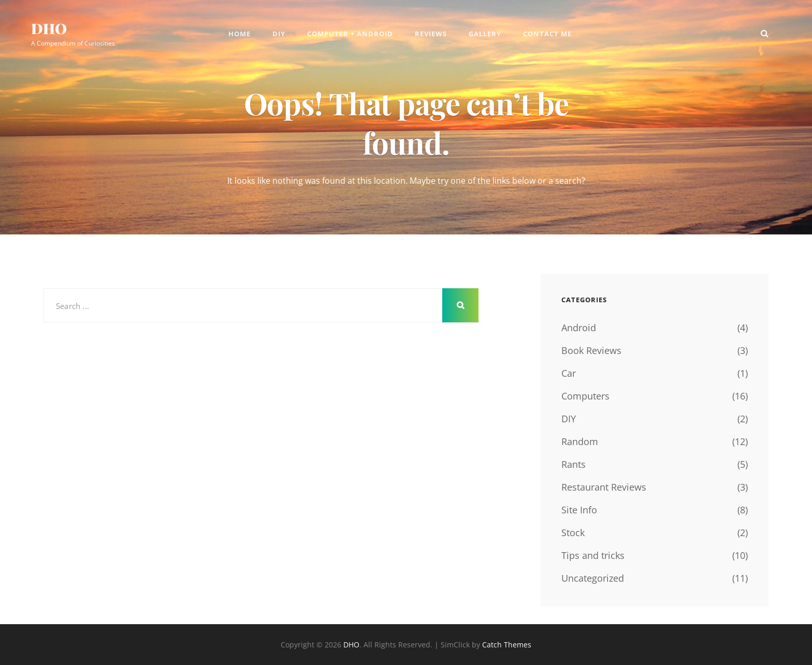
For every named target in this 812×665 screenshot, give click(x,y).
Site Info (579, 510)
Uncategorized (593, 578)
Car (569, 373)
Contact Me (547, 34)
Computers (585, 396)
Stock (573, 533)
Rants (574, 464)
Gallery (485, 34)
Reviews (431, 34)
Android (579, 328)
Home (240, 34)
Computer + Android (350, 34)
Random (580, 441)
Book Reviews (591, 350)
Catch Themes (507, 645)
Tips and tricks (593, 555)
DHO (49, 28)
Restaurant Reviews (604, 487)
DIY (279, 34)
